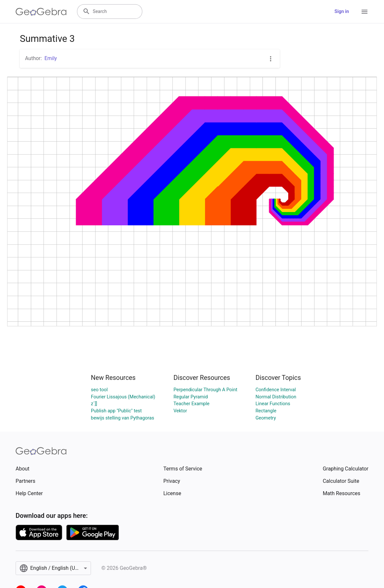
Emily (51, 58)
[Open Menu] (365, 12)
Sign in (342, 12)
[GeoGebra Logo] (41, 12)
